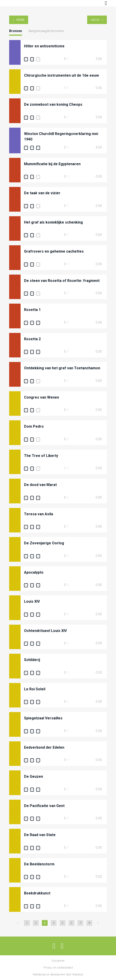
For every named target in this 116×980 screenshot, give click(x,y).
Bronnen (16, 31)
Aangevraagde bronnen (46, 31)
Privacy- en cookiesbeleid (58, 968)
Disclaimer (58, 961)
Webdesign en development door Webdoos (58, 975)
